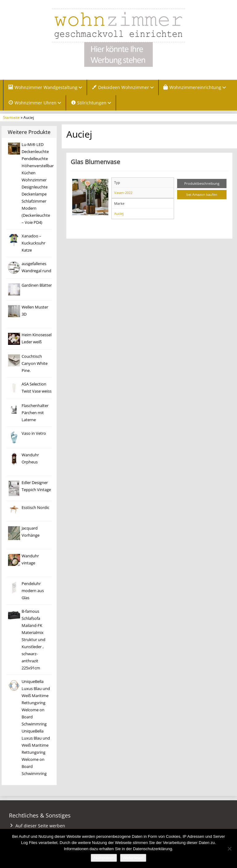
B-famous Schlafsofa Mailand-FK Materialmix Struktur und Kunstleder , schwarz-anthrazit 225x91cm (33, 640)
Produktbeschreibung (202, 183)
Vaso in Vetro (34, 433)
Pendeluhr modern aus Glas (33, 591)
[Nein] (229, 849)
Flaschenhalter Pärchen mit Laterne (35, 413)
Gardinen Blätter (37, 285)
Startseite (11, 117)
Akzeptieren (104, 858)
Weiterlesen (133, 858)
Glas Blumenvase (95, 162)
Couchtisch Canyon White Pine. (35, 363)
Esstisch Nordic (35, 508)
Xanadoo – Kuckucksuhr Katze (33, 243)
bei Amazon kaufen (202, 194)
